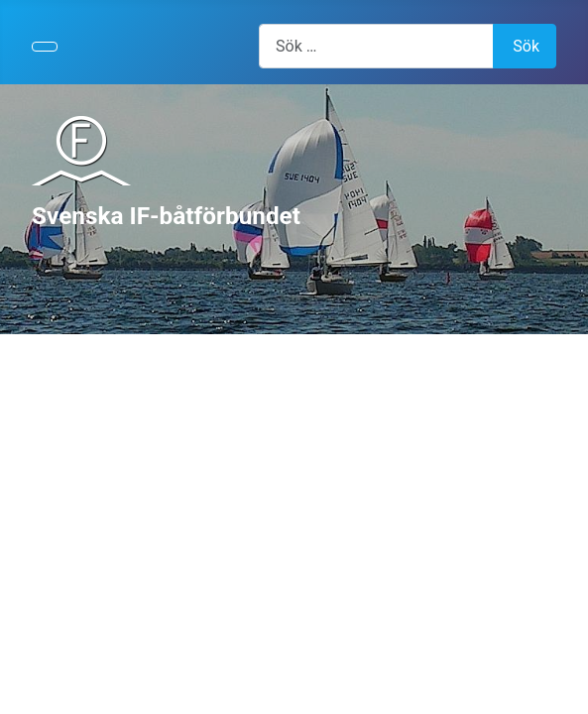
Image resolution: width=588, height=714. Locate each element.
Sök (526, 46)
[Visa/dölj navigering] (45, 47)
